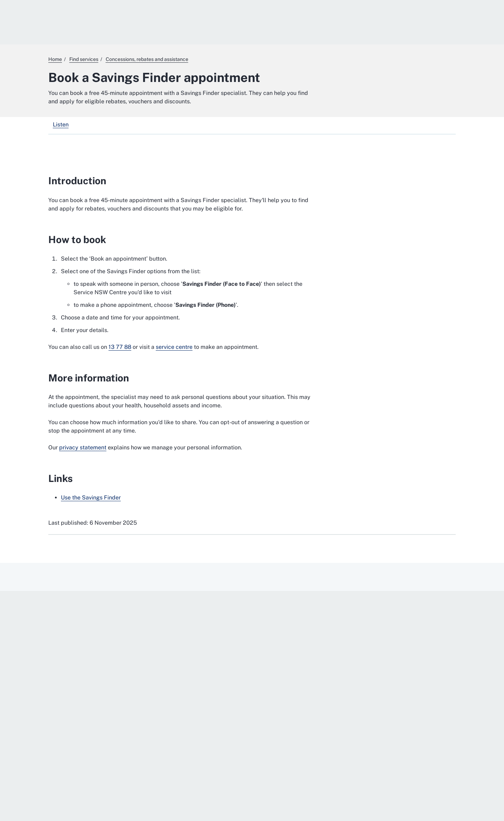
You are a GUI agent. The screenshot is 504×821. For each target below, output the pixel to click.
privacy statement (83, 447)
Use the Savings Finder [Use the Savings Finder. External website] (91, 498)
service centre (174, 347)
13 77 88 (120, 347)
